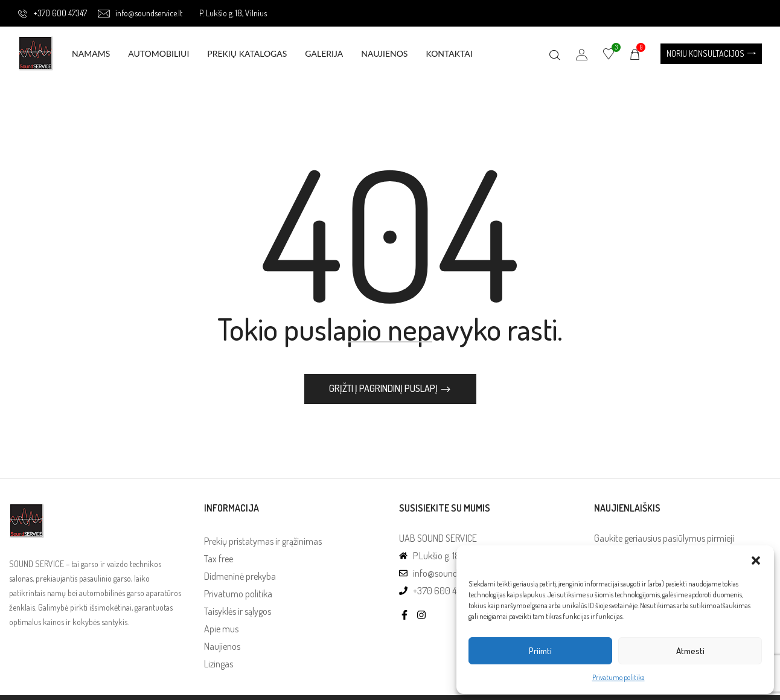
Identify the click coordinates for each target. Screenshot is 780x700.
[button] (756, 560)
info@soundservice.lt (140, 13)
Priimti (540, 651)
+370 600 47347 (53, 13)
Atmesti (690, 651)
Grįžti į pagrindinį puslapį (384, 390)
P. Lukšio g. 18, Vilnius (233, 13)
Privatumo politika (619, 677)
